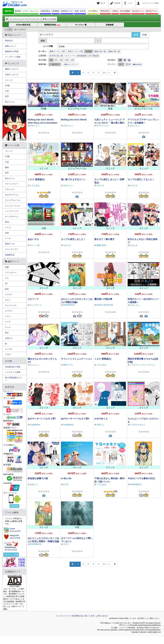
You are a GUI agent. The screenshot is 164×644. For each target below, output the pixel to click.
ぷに (7, 278)
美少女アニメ (152, 11)
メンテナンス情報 (13, 372)
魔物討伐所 (101, 245)
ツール (8, 238)
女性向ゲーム (67, 11)
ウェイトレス (11, 305)
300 (72, 60)
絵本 (7, 289)
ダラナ (66, 544)
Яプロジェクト (103, 126)
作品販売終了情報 (13, 367)
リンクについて (63, 616)
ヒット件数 (48, 46)
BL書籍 (56, 11)
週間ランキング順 (57, 51)
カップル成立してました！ (141, 179)
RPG (7, 222)
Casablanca (35, 425)
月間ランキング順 (75, 51)
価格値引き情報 (12, 51)
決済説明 (14, 506)
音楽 (7, 233)
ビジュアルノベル (13, 200)
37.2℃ (66, 484)
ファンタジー (11, 273)
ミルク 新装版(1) (103, 359)
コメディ (9, 295)
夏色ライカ (68, 365)
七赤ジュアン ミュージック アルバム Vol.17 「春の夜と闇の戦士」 (110, 123)
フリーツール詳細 (11, 554)
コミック (34, 11)
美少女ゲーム (138, 11)
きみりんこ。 (36, 126)
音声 (7, 96)
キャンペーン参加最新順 (76, 56)
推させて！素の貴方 (104, 239)
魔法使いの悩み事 (103, 299)
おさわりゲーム (12, 195)
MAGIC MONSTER (105, 305)
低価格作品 (10, 255)
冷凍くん (100, 425)
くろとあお (35, 185)
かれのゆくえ (101, 419)
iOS (128, 64)
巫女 (7, 333)
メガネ (8, 354)
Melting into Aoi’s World (74, 120)
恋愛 (7, 267)
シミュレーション (13, 206)
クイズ (8, 228)
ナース (8, 327)
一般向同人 (8, 11)
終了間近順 (94, 56)
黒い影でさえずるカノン (73, 179)
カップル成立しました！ (73, 239)
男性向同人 (105, 11)
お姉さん (9, 338)
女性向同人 (45, 11)
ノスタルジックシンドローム (142, 365)
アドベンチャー (12, 184)
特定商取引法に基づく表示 (83, 616)
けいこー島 (35, 245)
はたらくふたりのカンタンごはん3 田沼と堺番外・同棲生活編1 (43, 541)
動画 (7, 167)
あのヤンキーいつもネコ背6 (75, 419)
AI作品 (115, 11)
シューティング (12, 211)
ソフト (25, 11)
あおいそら (33, 239)
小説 (7, 91)
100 (61, 60)
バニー (8, 316)
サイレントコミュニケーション (77, 359)
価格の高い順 (114, 51)
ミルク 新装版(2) (36, 179)
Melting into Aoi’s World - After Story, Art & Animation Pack (43, 123)
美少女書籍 (125, 11)
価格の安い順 (100, 51)
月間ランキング (12, 75)
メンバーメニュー (18, 19)
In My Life (66, 478)
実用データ (10, 244)
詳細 (144, 35)
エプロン (9, 311)
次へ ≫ (106, 73)
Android (137, 64)
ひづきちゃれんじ (138, 425)
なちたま (100, 185)
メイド (8, 322)
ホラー (8, 300)
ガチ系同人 (93, 11)
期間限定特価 (52, 25)
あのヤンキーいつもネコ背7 (42, 419)
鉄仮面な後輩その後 (38, 478)
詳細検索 (110, 25)
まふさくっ (35, 365)
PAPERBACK (69, 305)
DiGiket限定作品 (23, 25)
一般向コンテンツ (70, 64)
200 (67, 60)
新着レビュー (11, 46)
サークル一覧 (81, 25)
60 (56, 60)
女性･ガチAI (80, 11)
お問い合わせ (102, 616)
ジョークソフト (12, 249)
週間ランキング (12, 69)
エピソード (33, 299)
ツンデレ (9, 349)
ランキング (35, 19)
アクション (10, 189)
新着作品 (9, 41)
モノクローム (36, 305)
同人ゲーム (10, 102)
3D (6, 283)
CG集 (7, 86)
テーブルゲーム (12, 217)
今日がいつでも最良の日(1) (141, 478)
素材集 (18, 11)
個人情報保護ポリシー (14, 379)
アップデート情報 (13, 57)
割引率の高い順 (56, 56)
